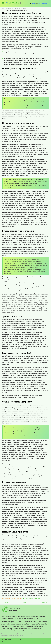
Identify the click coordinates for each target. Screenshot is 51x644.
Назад (5, 603)
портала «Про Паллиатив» (32, 598)
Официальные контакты (11, 642)
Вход (33, 3)
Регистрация (43, 3)
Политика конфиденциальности (31, 640)
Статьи (25, 9)
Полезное (17, 9)
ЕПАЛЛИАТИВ (6, 9)
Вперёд (45, 603)
